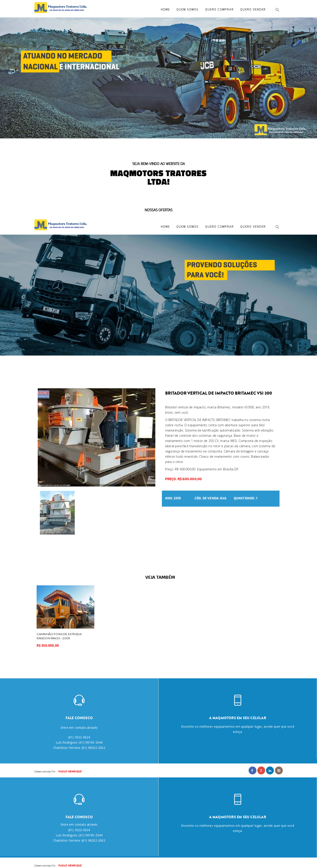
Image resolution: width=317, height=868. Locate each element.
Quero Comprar (220, 10)
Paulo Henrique (70, 772)
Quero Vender (253, 10)
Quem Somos (188, 10)
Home (165, 10)
